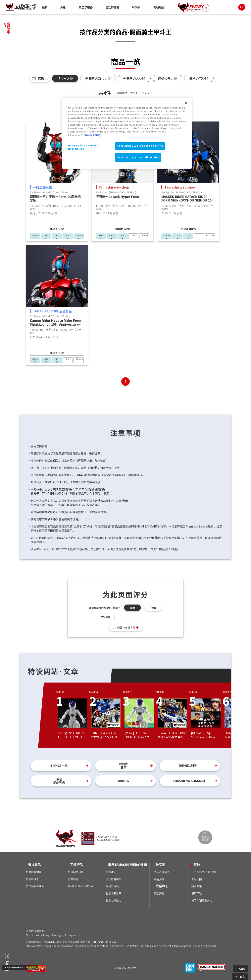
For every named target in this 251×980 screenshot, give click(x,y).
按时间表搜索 (34, 872)
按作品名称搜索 (35, 886)
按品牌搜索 (32, 879)
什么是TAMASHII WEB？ (205, 872)
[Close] (186, 103)
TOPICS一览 (59, 766)
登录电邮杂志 (114, 900)
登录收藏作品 (114, 893)
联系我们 (159, 893)
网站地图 (159, 7)
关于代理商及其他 (202, 900)
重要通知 (111, 872)
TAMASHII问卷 (162, 872)
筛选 (41, 78)
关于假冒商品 (114, 879)
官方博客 (73, 879)
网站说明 (159, 879)
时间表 (136, 7)
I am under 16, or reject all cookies (140, 146)
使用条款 (197, 893)
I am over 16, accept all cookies (138, 157)
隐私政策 (197, 886)
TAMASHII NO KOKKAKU (188, 781)
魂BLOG (123, 781)
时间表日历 (123, 766)
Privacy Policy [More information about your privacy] (92, 135)
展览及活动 (112, 886)
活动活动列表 (59, 781)
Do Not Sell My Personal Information (20, 967)
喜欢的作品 (112, 7)
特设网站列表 (188, 766)
